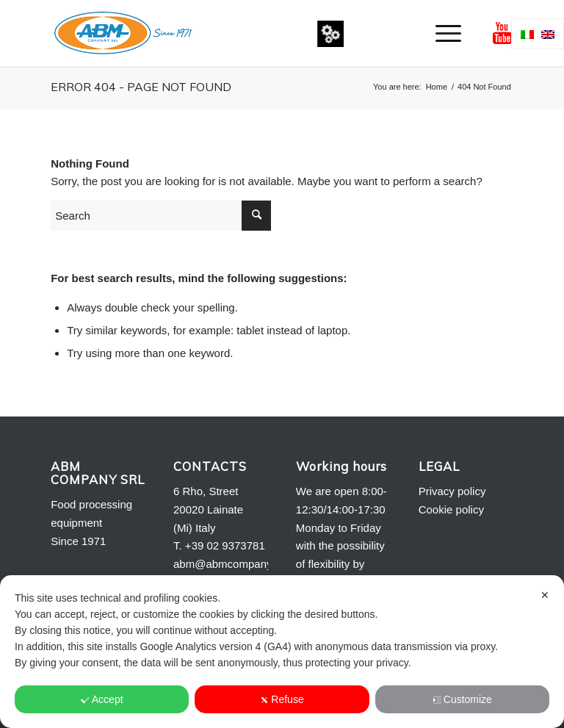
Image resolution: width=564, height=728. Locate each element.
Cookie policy (451, 509)
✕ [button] (545, 595)
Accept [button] (102, 699)
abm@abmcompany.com (234, 564)
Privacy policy (452, 491)
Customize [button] (462, 699)
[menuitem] (441, 33)
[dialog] (282, 652)
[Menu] (441, 33)
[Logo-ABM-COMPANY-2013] (123, 33)
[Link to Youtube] (502, 33)
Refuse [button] (282, 699)
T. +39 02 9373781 (219, 545)
